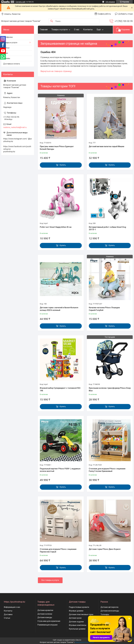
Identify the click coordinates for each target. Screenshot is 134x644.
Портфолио (8, 37)
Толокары (105, 614)
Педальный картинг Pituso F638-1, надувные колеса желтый (60, 470)
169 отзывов (110, 2)
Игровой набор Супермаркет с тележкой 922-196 (60, 389)
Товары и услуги (59, 30)
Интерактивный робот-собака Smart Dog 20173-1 (107, 228)
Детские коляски (45, 614)
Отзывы (7, 58)
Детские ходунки (76, 622)
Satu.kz (79, 640)
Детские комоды (45, 617)
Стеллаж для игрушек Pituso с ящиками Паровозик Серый (58, 550)
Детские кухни (75, 618)
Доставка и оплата (11, 64)
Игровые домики (76, 611)
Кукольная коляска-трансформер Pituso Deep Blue (110, 389)
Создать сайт (21, 2)
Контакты (88, 30)
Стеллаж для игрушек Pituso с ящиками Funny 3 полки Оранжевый (107, 470)
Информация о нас (12, 607)
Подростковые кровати (79, 607)
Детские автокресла (109, 607)
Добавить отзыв (126, 14)
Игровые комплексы (78, 625)
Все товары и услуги (50, 580)
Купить (63, 165)
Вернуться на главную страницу (56, 71)
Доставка (8, 614)
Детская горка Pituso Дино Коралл (105, 549)
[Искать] (52, 21)
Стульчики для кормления (49, 621)
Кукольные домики (77, 629)
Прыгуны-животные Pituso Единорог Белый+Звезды (57, 148)
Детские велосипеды (110, 611)
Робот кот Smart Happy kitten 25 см (56, 227)
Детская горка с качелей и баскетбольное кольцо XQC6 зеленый (59, 309)
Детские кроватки (45, 610)
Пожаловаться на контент (85, 642)
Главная (44, 30)
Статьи (6, 48)
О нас (77, 30)
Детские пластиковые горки (81, 614)
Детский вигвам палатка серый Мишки (107, 146)
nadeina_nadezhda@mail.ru (15, 127)
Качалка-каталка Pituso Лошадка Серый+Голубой (104, 309)
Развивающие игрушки (47, 625)
